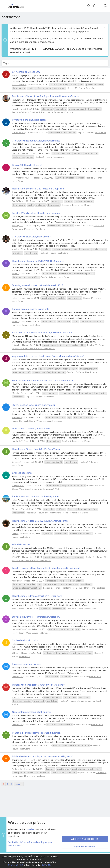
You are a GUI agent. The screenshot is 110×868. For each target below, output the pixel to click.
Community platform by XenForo (30, 857)
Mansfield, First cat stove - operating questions (37, 733)
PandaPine (17, 417)
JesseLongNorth (19, 85)
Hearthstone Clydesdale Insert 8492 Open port (37, 596)
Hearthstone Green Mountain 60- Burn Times (36, 449)
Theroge (16, 509)
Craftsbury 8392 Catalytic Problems (31, 236)
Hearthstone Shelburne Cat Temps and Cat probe (38, 188)
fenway (15, 534)
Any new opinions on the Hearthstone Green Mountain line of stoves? (48, 356)
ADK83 (15, 274)
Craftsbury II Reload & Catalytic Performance (36, 140)
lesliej (14, 298)
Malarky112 (18, 226)
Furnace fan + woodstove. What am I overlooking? (38, 685)
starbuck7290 (18, 133)
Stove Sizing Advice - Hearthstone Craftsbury (36, 617)
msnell (15, 109)
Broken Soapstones (22, 473)
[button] (5, 6)
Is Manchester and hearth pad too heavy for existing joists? (43, 756)
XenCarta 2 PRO (16, 865)
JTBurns (16, 653)
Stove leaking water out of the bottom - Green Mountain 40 (43, 380)
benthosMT (17, 441)
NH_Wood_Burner (20, 153)
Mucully (15, 393)
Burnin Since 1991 (20, 201)
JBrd (14, 369)
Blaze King (90, 88)
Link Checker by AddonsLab (30, 859)
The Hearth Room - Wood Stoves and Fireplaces (52, 112)
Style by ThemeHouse (14, 862)
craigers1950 (18, 486)
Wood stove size (21, 544)
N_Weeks (16, 345)
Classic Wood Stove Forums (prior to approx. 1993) (35, 489)
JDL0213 (16, 557)
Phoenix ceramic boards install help (31, 309)
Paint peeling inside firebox (26, 664)
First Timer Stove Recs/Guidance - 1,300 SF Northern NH (42, 332)
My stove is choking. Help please (29, 120)
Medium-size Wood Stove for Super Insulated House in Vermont (46, 96)
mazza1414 (17, 677)
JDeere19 (16, 462)
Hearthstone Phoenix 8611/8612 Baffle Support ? (38, 261)
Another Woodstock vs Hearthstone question (36, 213)
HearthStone (101, 133)
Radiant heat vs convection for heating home (35, 496)
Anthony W (17, 769)
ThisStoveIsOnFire (20, 745)
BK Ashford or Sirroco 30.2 (26, 72)
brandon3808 (18, 629)
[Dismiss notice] (105, 28)
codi (14, 609)
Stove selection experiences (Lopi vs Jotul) (34, 405)
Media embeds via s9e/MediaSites (41, 862)
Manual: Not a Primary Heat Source (31, 428)
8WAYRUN (46, 865)
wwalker (16, 249)
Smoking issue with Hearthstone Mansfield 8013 (38, 285)
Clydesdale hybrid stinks (25, 640)
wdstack (16, 697)
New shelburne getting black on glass (32, 712)
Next (18, 784)
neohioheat (17, 581)
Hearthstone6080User (22, 178)
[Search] (105, 6)
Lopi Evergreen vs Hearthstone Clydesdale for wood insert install (46, 568)
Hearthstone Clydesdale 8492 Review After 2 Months (40, 521)
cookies (30, 829)
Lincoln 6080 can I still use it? (27, 165)
